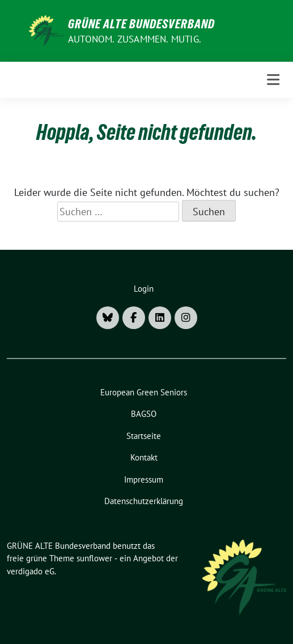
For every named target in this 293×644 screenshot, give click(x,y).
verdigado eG (31, 571)
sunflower (94, 558)
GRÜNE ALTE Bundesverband (141, 24)
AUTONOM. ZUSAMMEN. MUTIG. (135, 39)
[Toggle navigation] (273, 80)
